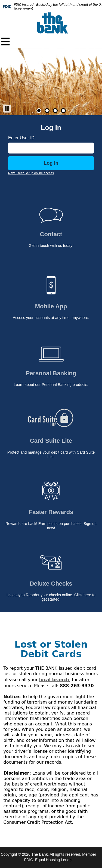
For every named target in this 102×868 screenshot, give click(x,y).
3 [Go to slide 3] (55, 111)
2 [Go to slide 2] (47, 111)
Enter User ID (21, 138)
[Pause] (7, 109)
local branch (54, 680)
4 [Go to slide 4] (63, 111)
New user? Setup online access (31, 173)
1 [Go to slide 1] (39, 111)
